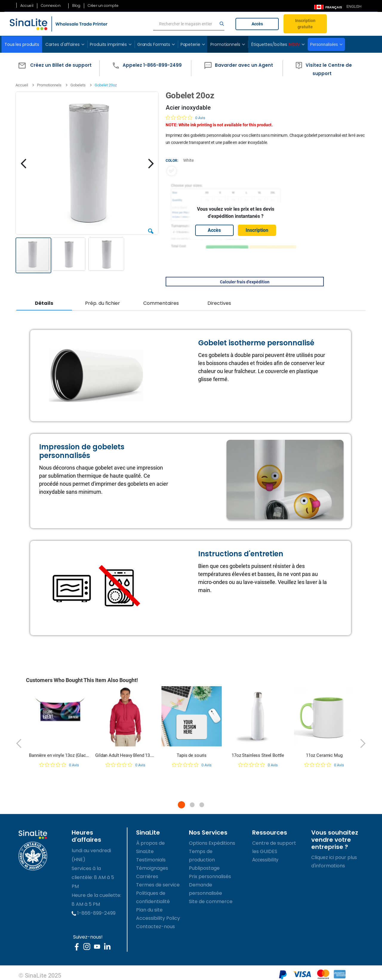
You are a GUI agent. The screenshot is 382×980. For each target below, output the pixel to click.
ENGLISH (354, 7)
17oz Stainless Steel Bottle (258, 755)
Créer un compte (103, 6)
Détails (44, 303)
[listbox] (235, 171)
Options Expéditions (212, 842)
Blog (76, 6)
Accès (257, 24)
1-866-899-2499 (94, 913)
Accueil (27, 6)
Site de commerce (211, 901)
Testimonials (151, 859)
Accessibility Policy (158, 918)
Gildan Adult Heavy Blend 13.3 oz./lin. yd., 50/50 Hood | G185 (125, 755)
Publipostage (204, 868)
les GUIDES (265, 851)
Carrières (147, 876)
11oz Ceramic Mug (324, 755)
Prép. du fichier (102, 303)
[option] (171, 171)
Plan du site (149, 909)
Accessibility (265, 859)
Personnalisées (324, 44)
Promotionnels (49, 85)
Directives (219, 303)
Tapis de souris (192, 755)
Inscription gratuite (305, 24)
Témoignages (152, 868)
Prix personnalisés (210, 876)
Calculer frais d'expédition (244, 282)
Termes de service (158, 884)
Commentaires (161, 303)
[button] (54, 68)
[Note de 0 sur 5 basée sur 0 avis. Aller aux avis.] (185, 118)
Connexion (51, 6)
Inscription (257, 230)
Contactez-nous (155, 926)
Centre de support (274, 842)
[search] (189, 24)
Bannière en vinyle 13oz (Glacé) (59, 755)
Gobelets (78, 85)
